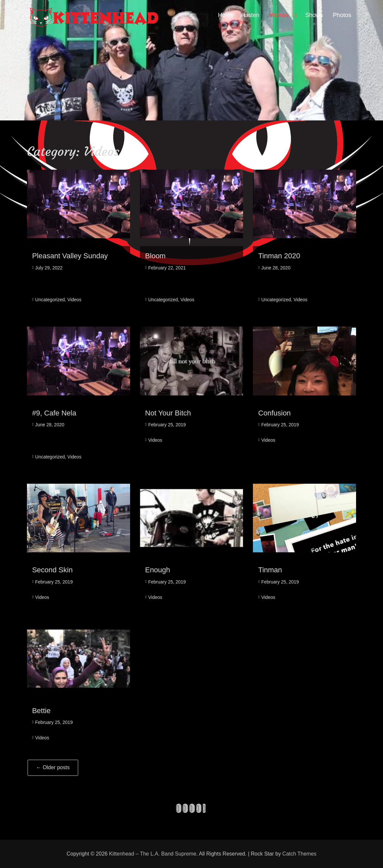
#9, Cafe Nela (54, 413)
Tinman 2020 (279, 256)
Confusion (274, 413)
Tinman (270, 570)
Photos (342, 15)
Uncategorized (50, 300)
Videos (279, 15)
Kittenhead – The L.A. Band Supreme (153, 854)
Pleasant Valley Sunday (70, 256)
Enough (158, 570)
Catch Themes (300, 854)
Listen (252, 15)
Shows (314, 15)
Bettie (41, 711)
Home (226, 15)
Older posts (53, 767)
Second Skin (53, 570)
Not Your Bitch (168, 413)
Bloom (155, 256)
